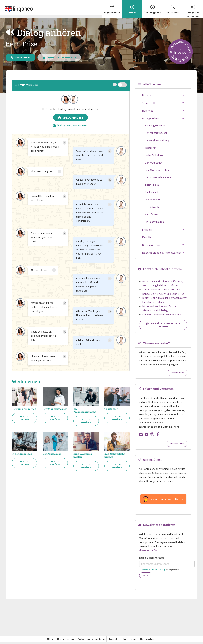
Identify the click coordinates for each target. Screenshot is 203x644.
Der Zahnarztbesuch (55, 409)
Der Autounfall (153, 207)
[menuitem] (112, 9)
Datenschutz (148, 641)
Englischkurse (112, 7)
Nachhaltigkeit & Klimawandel (162, 253)
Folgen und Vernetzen (91, 641)
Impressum (130, 641)
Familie (147, 237)
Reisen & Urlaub (152, 245)
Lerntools (173, 7)
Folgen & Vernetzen (193, 9)
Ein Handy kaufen (154, 222)
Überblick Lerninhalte (59, 57)
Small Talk (149, 103)
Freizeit (147, 230)
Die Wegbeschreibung (85, 410)
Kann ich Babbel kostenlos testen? (162, 315)
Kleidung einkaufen (24, 409)
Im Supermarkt (153, 200)
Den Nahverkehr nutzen (115, 455)
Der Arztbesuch (52, 454)
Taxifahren (111, 409)
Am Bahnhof (152, 192)
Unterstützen (65, 641)
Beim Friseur (153, 185)
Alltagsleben (150, 118)
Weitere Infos (177, 373)
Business (148, 111)
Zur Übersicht (177, 444)
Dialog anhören (71, 118)
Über (50, 641)
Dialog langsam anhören (71, 125)
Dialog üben (21, 57)
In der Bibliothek (22, 454)
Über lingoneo (152, 7)
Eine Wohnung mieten (83, 455)
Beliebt (147, 95)
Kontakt (114, 641)
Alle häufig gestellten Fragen (163, 325)
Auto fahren (152, 214)
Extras (132, 7)
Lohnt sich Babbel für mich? (163, 269)
